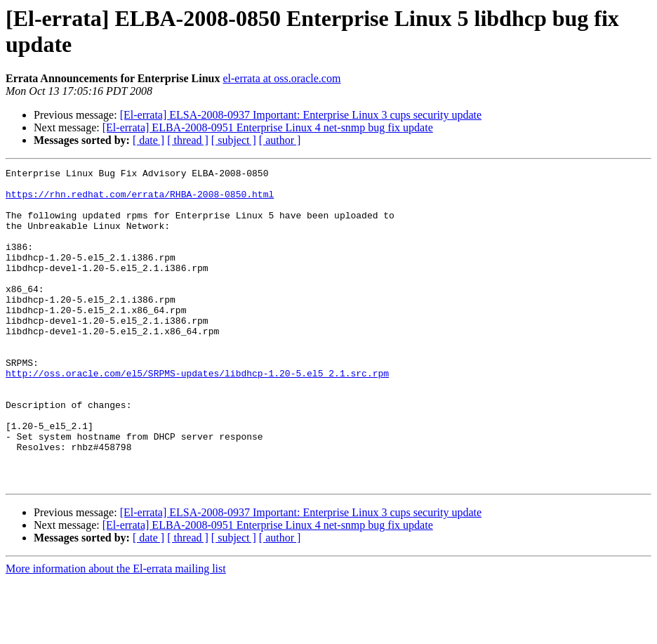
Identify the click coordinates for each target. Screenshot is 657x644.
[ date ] (148, 140)
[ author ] (280, 140)
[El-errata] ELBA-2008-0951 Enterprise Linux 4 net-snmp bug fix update (268, 127)
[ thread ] (188, 140)
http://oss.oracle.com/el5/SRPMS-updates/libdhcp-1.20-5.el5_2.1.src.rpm (197, 415)
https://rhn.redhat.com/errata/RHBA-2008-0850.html (140, 200)
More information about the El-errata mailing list (116, 632)
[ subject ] (234, 140)
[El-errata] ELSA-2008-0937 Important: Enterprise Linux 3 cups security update (301, 115)
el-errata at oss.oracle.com (281, 78)
